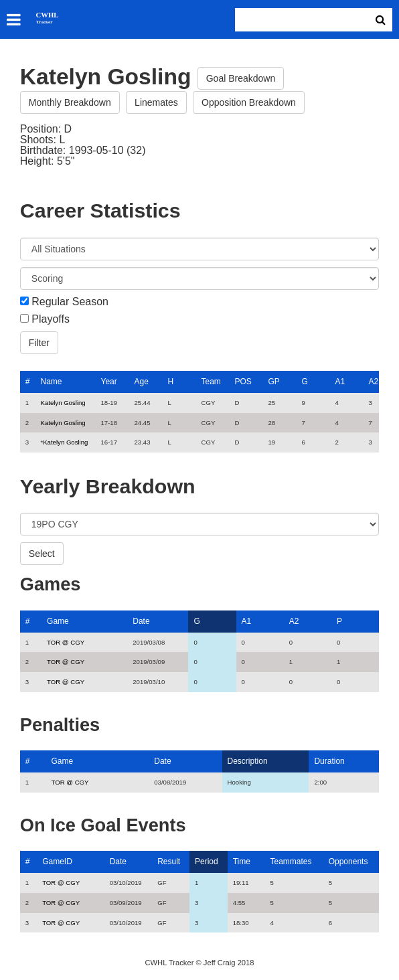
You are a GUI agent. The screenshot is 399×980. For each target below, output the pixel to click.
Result (169, 862)
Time (242, 862)
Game (58, 621)
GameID (57, 862)
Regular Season (70, 302)
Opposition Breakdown (249, 102)
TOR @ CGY (66, 642)
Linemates (156, 102)
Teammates (291, 862)
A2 (373, 382)
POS (243, 382)
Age (141, 382)
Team (211, 382)
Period (207, 862)
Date (141, 621)
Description (248, 761)
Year (108, 382)
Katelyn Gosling (63, 403)
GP (273, 382)
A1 (340, 382)
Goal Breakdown (241, 78)
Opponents (348, 862)
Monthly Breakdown (70, 102)
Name (51, 382)
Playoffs (51, 319)
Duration (329, 761)
